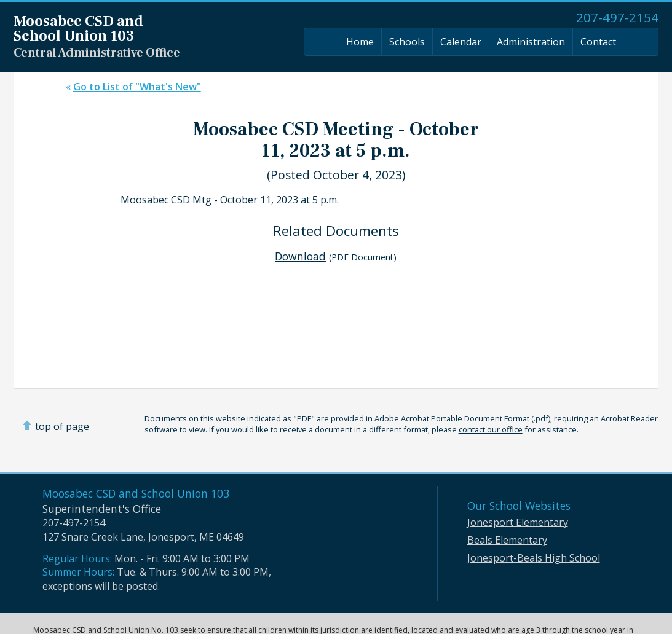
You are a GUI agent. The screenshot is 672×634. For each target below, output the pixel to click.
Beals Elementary (507, 540)
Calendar (461, 42)
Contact (598, 42)
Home (360, 42)
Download (300, 256)
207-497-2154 (617, 17)
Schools (407, 42)
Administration (531, 42)
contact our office (491, 429)
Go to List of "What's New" (137, 87)
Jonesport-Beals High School (534, 558)
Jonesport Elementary (518, 522)
